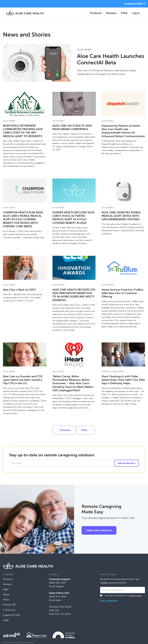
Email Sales (55, 600)
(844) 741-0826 (58, 597)
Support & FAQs (12, 615)
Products (96, 13)
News (6, 600)
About (6, 594)
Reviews (111, 13)
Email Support (57, 586)
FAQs (124, 13)
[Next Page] (86, 430)
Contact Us (9, 610)
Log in (136, 13)
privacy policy (136, 595)
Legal (6, 620)
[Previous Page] (64, 430)
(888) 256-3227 (58, 583)
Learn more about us (99, 530)
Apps (6, 589)
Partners (7, 605)
